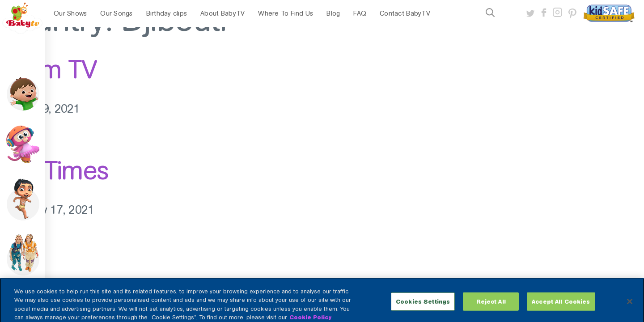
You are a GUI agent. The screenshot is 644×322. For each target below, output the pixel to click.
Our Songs (116, 13)
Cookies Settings (423, 308)
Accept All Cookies (561, 308)
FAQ (360, 13)
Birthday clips (167, 13)
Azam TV (48, 69)
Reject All (491, 308)
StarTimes (54, 170)
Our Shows (70, 13)
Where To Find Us (286, 13)
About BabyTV (222, 13)
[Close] (630, 308)
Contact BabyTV (405, 13)
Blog (333, 13)
